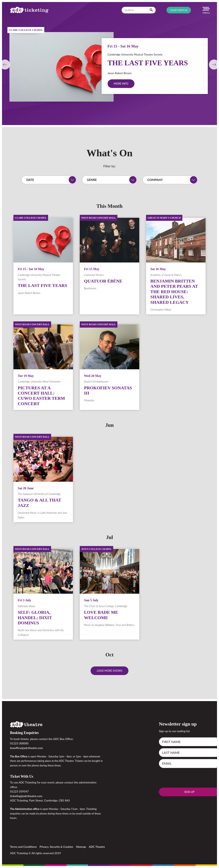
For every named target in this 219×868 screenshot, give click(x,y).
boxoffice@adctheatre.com (26, 748)
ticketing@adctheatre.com (26, 796)
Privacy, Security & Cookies (57, 847)
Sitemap (81, 847)
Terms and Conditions (23, 847)
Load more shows (110, 671)
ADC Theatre (97, 847)
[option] (109, 63)
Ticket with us (179, 10)
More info (121, 84)
